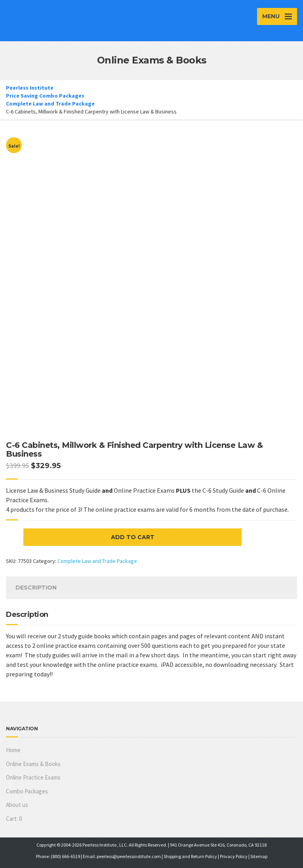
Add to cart (133, 537)
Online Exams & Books (33, 764)
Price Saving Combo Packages (45, 96)
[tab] (36, 588)
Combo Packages (27, 791)
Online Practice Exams (33, 777)
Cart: (14, 819)
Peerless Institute (30, 88)
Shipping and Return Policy (190, 856)
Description (36, 588)
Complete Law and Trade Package (50, 104)
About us (17, 805)
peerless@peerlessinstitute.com (129, 856)
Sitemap (259, 856)
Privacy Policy (234, 856)
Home (13, 750)
